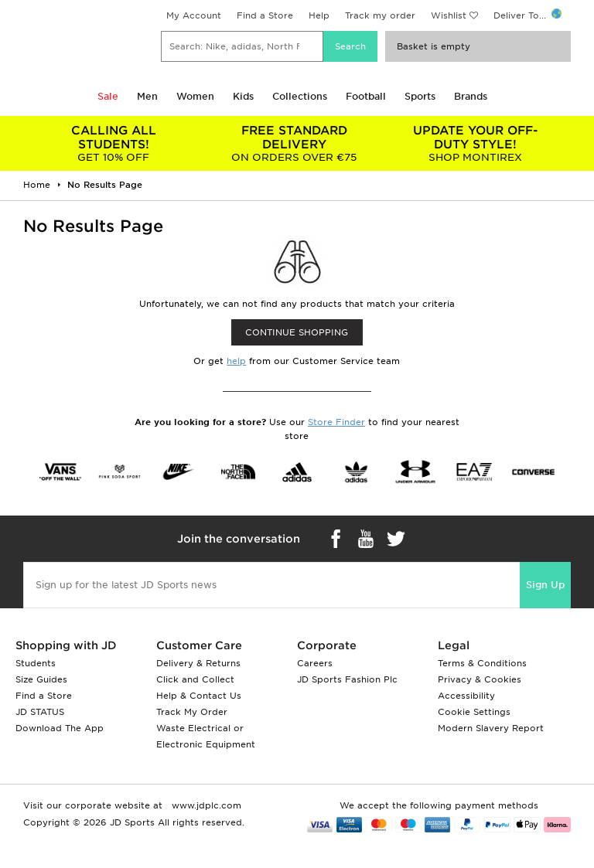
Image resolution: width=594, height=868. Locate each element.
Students (36, 663)
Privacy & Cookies (480, 679)
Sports (420, 96)
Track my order (380, 15)
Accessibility (466, 696)
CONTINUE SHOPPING (297, 332)
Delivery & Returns (198, 663)
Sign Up (545, 585)
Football (366, 96)
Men (147, 96)
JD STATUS (40, 712)
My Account (194, 15)
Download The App (60, 728)
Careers (315, 663)
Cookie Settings (474, 712)
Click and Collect (195, 679)
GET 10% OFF (114, 143)
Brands (471, 96)
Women (195, 96)
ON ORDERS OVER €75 (295, 143)
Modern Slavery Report (491, 728)
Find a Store (265, 15)
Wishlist (449, 15)
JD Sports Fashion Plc (347, 679)
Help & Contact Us (199, 696)
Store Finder (336, 422)
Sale (108, 96)
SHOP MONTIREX (475, 143)
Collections (300, 96)
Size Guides (41, 679)
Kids (243, 96)
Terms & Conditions (482, 663)
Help (319, 15)
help (236, 361)
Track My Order (192, 712)
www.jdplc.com (205, 805)
